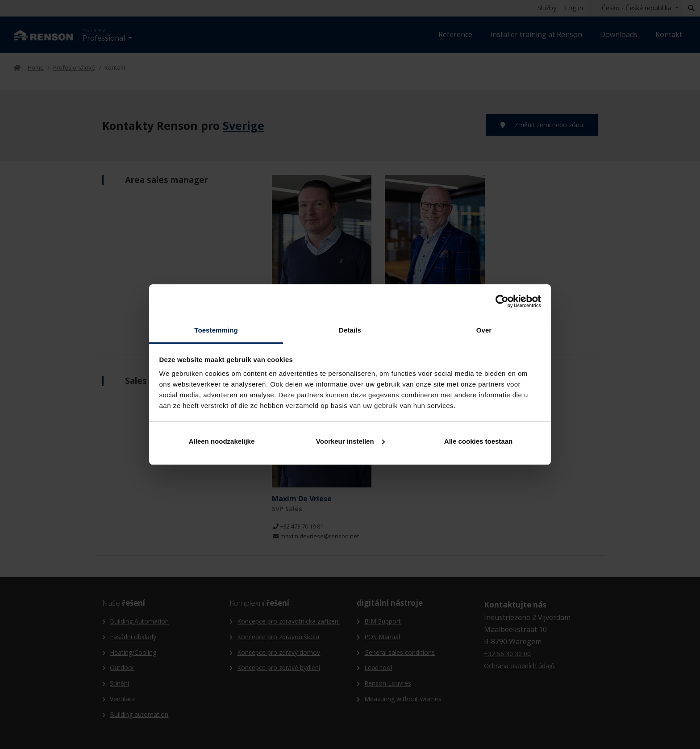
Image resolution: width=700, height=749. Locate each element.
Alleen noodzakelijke (222, 441)
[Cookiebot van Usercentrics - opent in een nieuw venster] (502, 301)
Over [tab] (484, 330)
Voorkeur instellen (350, 441)
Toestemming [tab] (216, 330)
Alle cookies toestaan (478, 441)
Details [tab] (350, 330)
